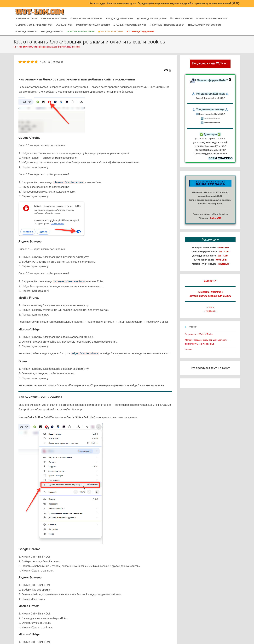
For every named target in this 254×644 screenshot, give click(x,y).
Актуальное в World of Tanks (199, 334)
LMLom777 (216, 218)
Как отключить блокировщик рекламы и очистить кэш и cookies (50, 47)
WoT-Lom (224, 248)
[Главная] (15, 47)
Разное (188, 350)
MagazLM (224, 264)
